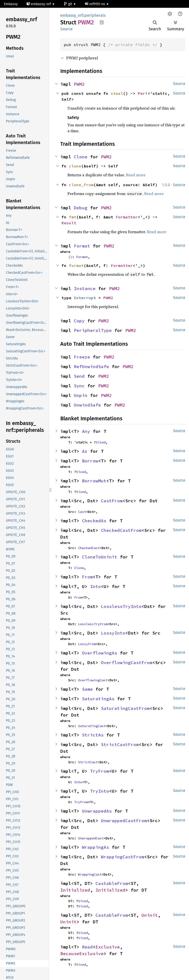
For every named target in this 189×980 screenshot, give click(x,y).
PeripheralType (93, 330)
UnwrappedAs (97, 811)
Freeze (82, 357)
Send (79, 376)
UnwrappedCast (91, 838)
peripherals (95, 15)
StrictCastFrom (120, 744)
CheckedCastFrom (121, 530)
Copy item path (102, 22)
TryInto (100, 791)
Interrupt (85, 298)
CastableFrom (112, 883)
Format (82, 246)
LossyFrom (87, 644)
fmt (73, 217)
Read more (136, 175)
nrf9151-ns (95, 4)
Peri (143, 93)
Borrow (90, 461)
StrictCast (88, 762)
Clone (81, 157)
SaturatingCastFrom (125, 708)
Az (85, 451)
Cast (82, 512)
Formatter (127, 217)
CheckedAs (94, 521)
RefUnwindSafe (91, 367)
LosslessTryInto (121, 606)
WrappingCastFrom (123, 857)
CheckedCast (89, 548)
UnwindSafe (87, 405)
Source (66, 29)
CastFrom (112, 501)
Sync (79, 386)
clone (75, 166)
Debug (81, 208)
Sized (101, 442)
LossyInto (113, 633)
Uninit (150, 915)
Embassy (11, 4)
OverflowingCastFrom (127, 662)
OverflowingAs (100, 653)
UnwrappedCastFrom (124, 821)
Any (86, 431)
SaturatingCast (92, 726)
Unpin (81, 395)
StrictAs (93, 735)
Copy (79, 321)
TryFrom (100, 771)
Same (87, 689)
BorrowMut (94, 481)
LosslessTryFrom (93, 624)
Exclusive (108, 947)
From (87, 577)
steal (117, 93)
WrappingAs (95, 847)
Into (95, 586)
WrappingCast (90, 874)
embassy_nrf (71, 15)
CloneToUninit (100, 557)
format (76, 265)
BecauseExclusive (82, 954)
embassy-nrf (39, 4)
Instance (85, 288)
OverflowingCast (93, 680)
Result (69, 223)
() (70, 257)
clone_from (81, 185)
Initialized (75, 890)
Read (87, 947)
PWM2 (79, 84)
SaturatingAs (98, 699)
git (68, 4)
